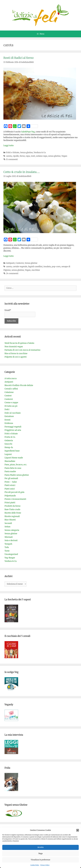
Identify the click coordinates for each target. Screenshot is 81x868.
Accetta (40, 847)
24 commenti (12, 273)
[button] (78, 830)
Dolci (7, 409)
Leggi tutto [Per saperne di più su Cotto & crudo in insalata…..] (9, 256)
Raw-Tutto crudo (12, 509)
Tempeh (8, 544)
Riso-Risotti (10, 520)
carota (9, 156)
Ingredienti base (12, 451)
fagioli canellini (35, 267)
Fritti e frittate (13, 152)
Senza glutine (26, 152)
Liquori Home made (14, 458)
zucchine (36, 270)
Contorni (20, 263)
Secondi (8, 523)
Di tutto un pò (11, 406)
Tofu (7, 547)
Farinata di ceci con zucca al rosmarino (22, 350)
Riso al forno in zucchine (16, 353)
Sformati (9, 537)
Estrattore (9, 416)
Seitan (7, 527)
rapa (28, 156)
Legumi (8, 454)
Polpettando (10, 496)
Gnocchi (8, 444)
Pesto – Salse (11, 482)
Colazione (9, 392)
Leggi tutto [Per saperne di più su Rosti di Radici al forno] (9, 145)
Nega (41, 853)
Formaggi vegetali (13, 427)
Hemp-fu (9, 447)
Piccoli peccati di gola (14, 492)
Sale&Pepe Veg (28, 132)
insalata (47, 267)
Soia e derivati (11, 540)
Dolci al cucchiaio (13, 413)
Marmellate (10, 461)
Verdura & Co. (40, 152)
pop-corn (56, 267)
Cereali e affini (11, 389)
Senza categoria (12, 530)
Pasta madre (10, 471)
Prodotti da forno (12, 506)
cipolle (16, 156)
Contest (8, 396)
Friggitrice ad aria (13, 430)
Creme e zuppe (11, 403)
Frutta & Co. (10, 437)
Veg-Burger (10, 558)
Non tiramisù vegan (14, 347)
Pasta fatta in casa (13, 468)
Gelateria (9, 440)
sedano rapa (42, 156)
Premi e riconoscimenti (15, 499)
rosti (33, 156)
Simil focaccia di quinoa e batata (19, 343)
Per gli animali (11, 478)
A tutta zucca (11, 378)
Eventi (7, 420)
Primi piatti (10, 503)
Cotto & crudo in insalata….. (22, 172)
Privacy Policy (45, 865)
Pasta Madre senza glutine (17, 475)
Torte (7, 551)
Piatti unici (10, 489)
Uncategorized (11, 554)
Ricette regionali (12, 516)
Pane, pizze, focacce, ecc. (16, 465)
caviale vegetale (20, 267)
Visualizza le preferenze (41, 860)
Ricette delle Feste (13, 513)
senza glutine (54, 156)
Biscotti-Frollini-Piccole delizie (19, 385)
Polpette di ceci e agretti (16, 357)
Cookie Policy (35, 865)
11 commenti (12, 159)
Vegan (64, 156)
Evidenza (9, 423)
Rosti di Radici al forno (18, 58)
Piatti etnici (10, 485)
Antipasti (10, 263)
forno (22, 156)
